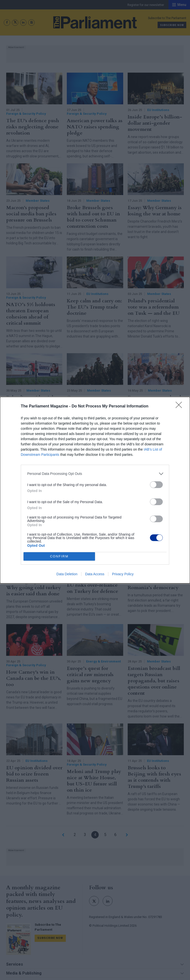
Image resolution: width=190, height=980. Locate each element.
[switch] (156, 485)
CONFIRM (59, 556)
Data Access (95, 574)
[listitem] (95, 474)
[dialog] (95, 490)
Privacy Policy (123, 574)
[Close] (180, 406)
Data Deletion (67, 574)
